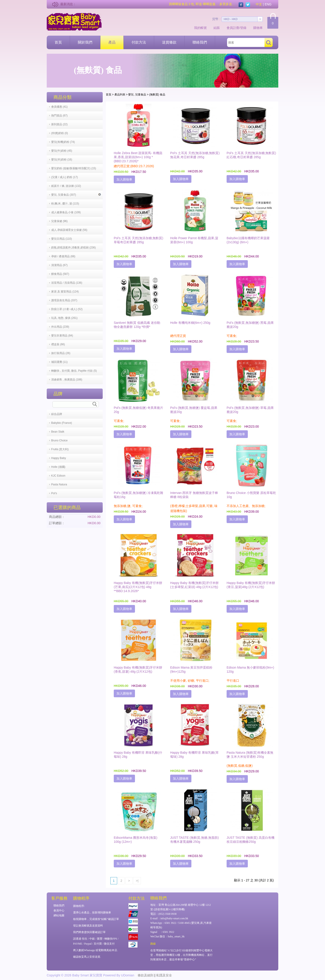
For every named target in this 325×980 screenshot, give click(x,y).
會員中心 (59, 910)
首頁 (58, 42)
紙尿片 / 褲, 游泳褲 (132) (66, 186)
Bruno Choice (59, 440)
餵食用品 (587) (60, 274)
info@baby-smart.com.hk (174, 918)
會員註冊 (233, 28)
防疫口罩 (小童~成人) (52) (67, 309)
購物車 (258, 28)
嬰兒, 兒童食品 (137, 95)
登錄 (243, 28)
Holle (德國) (58, 467)
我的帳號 (200, 28)
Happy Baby (59, 458)
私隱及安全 (164, 975)
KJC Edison (58, 476)
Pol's (54, 493)
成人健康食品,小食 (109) (66, 212)
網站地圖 (59, 915)
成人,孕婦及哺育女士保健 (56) (69, 230)
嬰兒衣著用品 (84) (62, 336)
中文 (259, 4)
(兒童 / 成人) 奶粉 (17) (65, 177)
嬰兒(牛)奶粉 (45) (62, 151)
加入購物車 (124, 179)
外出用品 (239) (60, 327)
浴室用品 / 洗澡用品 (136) (67, 283)
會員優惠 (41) (59, 107)
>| (137, 881)
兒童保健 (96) (59, 221)
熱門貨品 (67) (59, 116)
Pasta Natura (59, 484)
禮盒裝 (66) (58, 344)
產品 (112, 42)
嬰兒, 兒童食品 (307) (76, 195)
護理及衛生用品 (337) (64, 300)
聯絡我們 (200, 42)
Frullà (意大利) (60, 449)
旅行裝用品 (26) (61, 353)
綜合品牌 (57, 414)
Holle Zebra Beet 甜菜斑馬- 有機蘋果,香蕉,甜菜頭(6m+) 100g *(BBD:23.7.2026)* (138, 157)
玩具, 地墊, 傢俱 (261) (64, 318)
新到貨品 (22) (59, 124)
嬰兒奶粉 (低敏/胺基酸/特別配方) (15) (74, 168)
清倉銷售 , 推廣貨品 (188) (67, 380)
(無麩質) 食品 (157, 95)
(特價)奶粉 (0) (60, 133)
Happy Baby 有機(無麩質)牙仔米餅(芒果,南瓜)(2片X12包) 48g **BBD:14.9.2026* (138, 587)
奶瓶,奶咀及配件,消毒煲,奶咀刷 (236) (73, 248)
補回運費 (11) (59, 362)
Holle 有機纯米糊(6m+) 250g (190, 323)
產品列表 (120, 95)
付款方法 (139, 42)
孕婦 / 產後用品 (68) (63, 256)
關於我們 (85, 42)
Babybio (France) (62, 423)
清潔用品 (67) (59, 265)
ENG (268, 4)
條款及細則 (146, 975)
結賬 (217, 28)
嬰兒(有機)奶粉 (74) (63, 142)
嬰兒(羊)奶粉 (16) (62, 160)
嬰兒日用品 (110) (62, 239)
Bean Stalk (58, 432)
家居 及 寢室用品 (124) (65, 292)
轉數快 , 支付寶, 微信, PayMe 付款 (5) (74, 371)
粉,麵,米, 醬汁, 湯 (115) (65, 204)
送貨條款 (169, 42)
